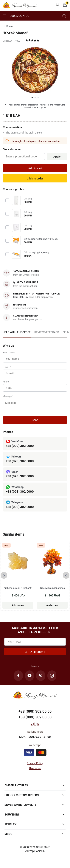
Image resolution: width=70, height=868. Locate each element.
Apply (57, 157)
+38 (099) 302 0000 (20, 446)
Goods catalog (16, 16)
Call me (35, 724)
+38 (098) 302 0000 (20, 461)
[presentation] (4, 575)
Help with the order (17, 332)
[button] (32, 97)
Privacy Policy (35, 763)
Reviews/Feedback (47, 332)
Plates (10, 26)
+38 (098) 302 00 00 (35, 711)
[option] (17, 333)
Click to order (35, 179)
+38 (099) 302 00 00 (35, 717)
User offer (35, 768)
